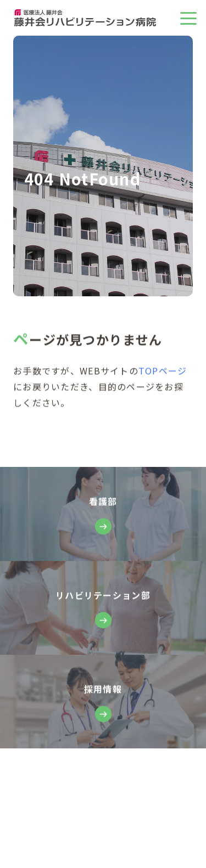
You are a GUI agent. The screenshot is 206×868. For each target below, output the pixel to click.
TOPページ (163, 371)
